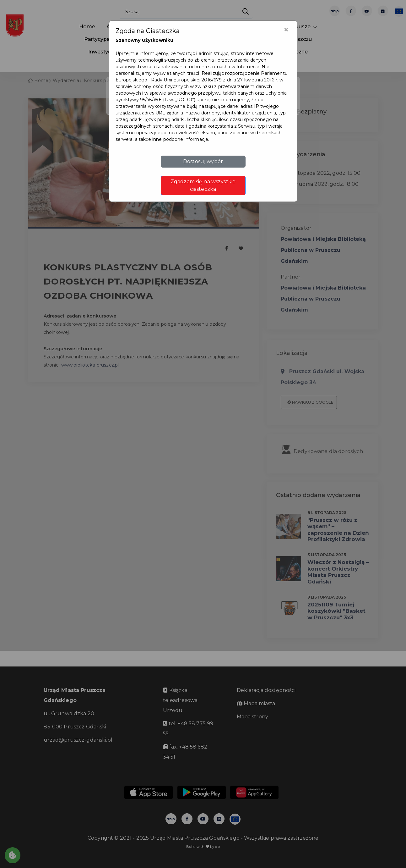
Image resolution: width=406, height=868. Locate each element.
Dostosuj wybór (203, 161)
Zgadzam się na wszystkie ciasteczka (203, 185)
